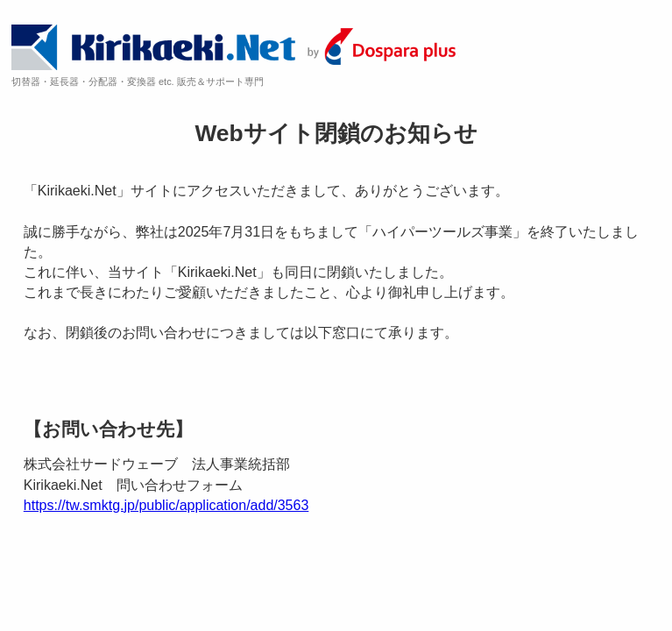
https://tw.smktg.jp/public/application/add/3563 (166, 505)
